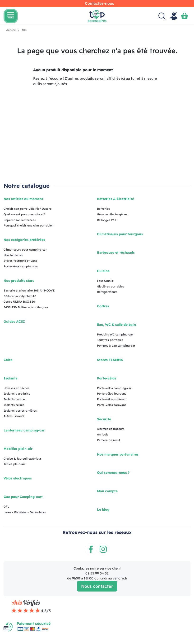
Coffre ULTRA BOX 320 (19, 302)
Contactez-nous (99, 3)
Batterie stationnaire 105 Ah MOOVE (29, 290)
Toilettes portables (110, 340)
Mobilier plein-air (18, 449)
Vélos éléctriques (18, 478)
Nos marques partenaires (118, 454)
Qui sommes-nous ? (113, 473)
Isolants (10, 378)
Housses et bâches (16, 388)
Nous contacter (97, 586)
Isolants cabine (14, 399)
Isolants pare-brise (17, 394)
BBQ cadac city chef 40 (20, 296)
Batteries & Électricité (115, 199)
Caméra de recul (108, 440)
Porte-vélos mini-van (112, 399)
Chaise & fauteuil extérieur (22, 459)
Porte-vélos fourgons (112, 394)
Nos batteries (13, 255)
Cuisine (103, 271)
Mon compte (107, 491)
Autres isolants (14, 416)
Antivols (103, 434)
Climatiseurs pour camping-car (25, 250)
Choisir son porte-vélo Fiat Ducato (28, 209)
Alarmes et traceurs (111, 429)
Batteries (103, 209)
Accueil (11, 30)
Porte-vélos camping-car (21, 266)
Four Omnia (105, 281)
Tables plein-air (14, 464)
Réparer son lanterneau (20, 220)
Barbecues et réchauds (116, 252)
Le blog (103, 509)
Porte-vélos (107, 378)
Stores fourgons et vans (20, 261)
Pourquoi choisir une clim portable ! (28, 225)
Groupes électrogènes (112, 214)
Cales (8, 360)
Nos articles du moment (23, 199)
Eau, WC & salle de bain (116, 325)
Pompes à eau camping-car (116, 346)
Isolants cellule (14, 405)
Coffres (103, 306)
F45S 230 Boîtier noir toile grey (26, 307)
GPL (6, 507)
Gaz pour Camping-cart (23, 497)
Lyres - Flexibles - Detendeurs (25, 512)
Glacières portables (111, 286)
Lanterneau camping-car (24, 430)
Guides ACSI (14, 322)
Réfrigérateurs (107, 292)
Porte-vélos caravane (112, 405)
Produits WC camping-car (115, 334)
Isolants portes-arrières (20, 411)
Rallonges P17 (107, 220)
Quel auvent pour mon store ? (24, 214)
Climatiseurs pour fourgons (120, 234)
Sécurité (104, 419)
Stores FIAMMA (110, 360)
